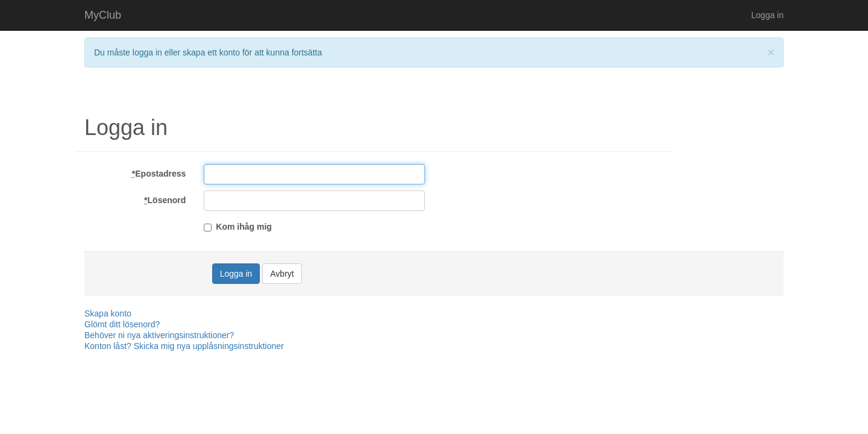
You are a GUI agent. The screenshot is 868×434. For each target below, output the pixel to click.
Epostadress (159, 174)
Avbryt (282, 274)
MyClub (103, 15)
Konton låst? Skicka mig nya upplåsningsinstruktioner (184, 346)
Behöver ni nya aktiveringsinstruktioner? (159, 335)
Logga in (767, 15)
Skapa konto (108, 313)
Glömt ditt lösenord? (122, 324)
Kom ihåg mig (238, 227)
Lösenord (165, 200)
